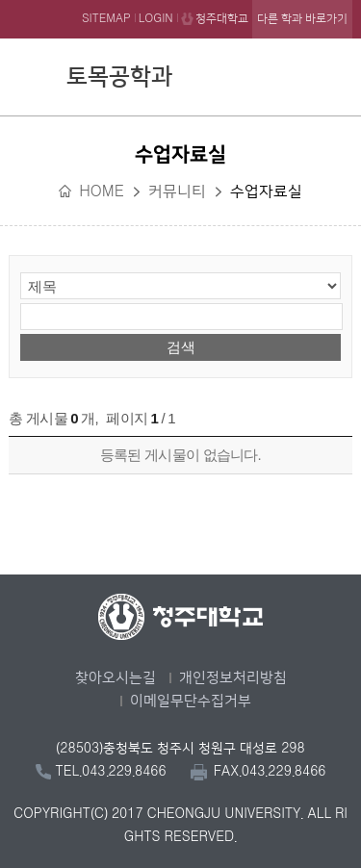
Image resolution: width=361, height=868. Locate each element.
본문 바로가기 (180, 1)
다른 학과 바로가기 (302, 19)
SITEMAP (106, 19)
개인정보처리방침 (233, 678)
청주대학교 (222, 19)
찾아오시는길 (116, 678)
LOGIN (156, 19)
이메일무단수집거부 (191, 701)
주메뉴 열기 (333, 74)
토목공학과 (119, 77)
